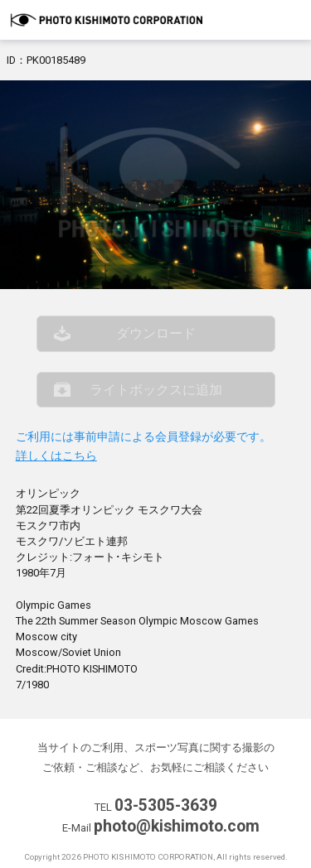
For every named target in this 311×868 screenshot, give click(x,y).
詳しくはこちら (56, 456)
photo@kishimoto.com (177, 826)
